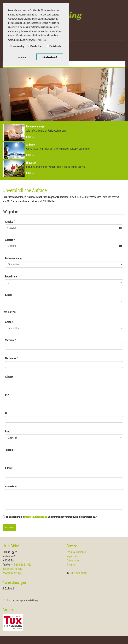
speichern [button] (22, 57)
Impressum (72, 556)
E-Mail (9, 468)
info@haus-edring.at (13, 569)
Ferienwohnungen (36, 126)
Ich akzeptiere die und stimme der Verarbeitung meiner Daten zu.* (51, 517)
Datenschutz (73, 560)
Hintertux (31, 163)
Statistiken (35, 46)
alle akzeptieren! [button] (50, 57)
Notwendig (17, 46)
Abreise (10, 240)
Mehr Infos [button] (42, 40)
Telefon (10, 450)
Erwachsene (11, 276)
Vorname (11, 340)
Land (8, 431)
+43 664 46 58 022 (21, 565)
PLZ (7, 395)
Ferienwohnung (13, 258)
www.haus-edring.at (13, 573)
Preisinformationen (76, 552)
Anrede (9, 322)
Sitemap (71, 565)
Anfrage (30, 144)
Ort (7, 413)
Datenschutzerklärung (36, 517)
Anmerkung (11, 486)
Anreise (10, 222)
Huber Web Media (78, 573)
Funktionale (54, 46)
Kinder (9, 295)
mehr (29, 137)
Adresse (9, 377)
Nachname (11, 358)
